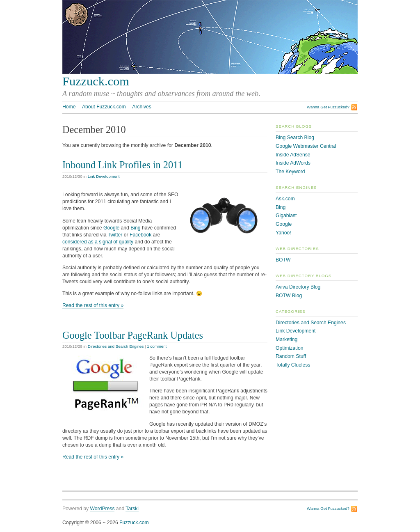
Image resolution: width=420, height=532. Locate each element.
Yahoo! (283, 233)
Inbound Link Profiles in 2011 (123, 165)
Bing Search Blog (295, 138)
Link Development (104, 176)
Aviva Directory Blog (298, 287)
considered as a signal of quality (98, 242)
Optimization (290, 348)
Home (69, 107)
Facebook (140, 235)
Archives (142, 107)
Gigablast (286, 216)
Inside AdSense (293, 155)
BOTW (283, 260)
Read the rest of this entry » (93, 305)
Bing (135, 228)
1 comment (157, 346)
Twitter (115, 235)
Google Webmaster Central (306, 146)
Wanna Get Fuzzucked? (328, 107)
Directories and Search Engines (116, 346)
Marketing (286, 339)
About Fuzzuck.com (104, 107)
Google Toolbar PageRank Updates (133, 335)
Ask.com (285, 199)
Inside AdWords (293, 163)
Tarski (132, 509)
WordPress (103, 509)
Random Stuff (291, 356)
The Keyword (290, 172)
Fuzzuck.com (96, 81)
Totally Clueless (293, 365)
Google (111, 228)
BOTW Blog (289, 296)
